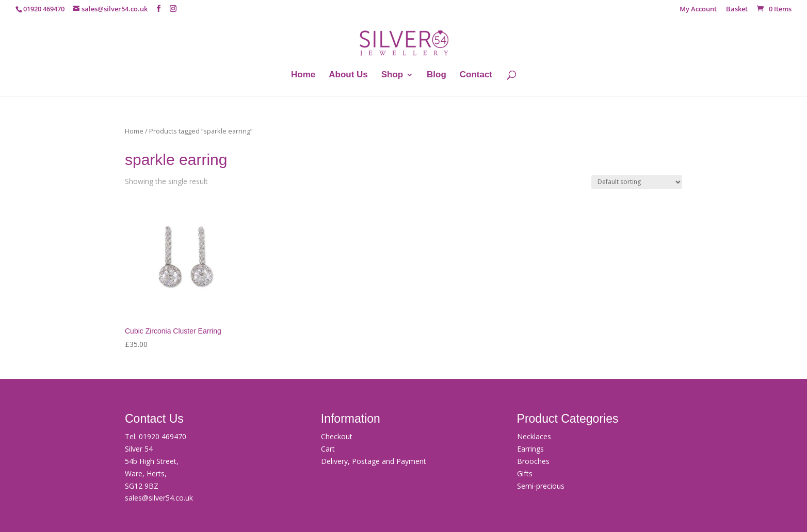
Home (303, 75)
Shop (392, 75)
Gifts (525, 473)
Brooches (533, 461)
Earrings (530, 449)
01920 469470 (163, 436)
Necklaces (534, 436)
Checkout (337, 436)
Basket (737, 10)
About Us (348, 75)
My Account (698, 10)
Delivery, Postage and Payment (374, 461)
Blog (437, 75)
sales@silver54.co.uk (159, 498)
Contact (476, 75)
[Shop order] (637, 182)
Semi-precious (541, 486)
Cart (328, 449)
